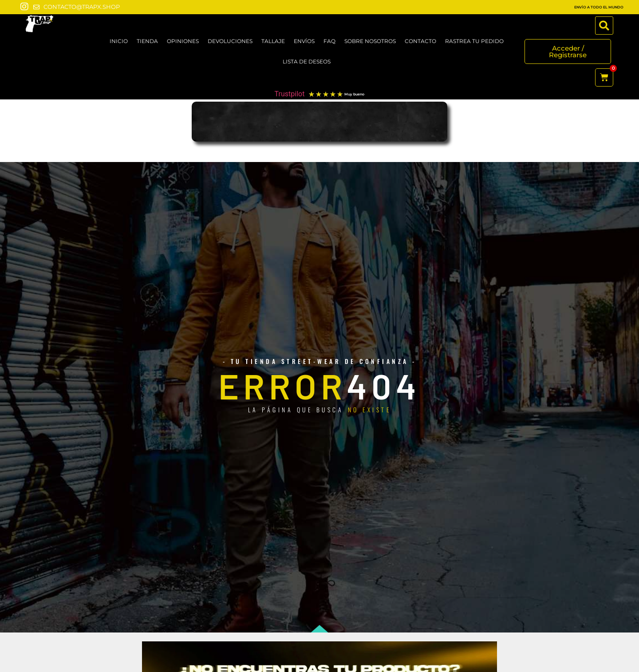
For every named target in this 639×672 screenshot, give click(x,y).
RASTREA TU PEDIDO (474, 41)
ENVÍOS (304, 41)
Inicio (119, 41)
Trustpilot (290, 94)
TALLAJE (273, 41)
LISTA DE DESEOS (307, 61)
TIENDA (147, 41)
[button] (604, 26)
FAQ (329, 41)
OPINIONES (183, 41)
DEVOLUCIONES (230, 41)
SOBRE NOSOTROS (370, 41)
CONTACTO (420, 41)
